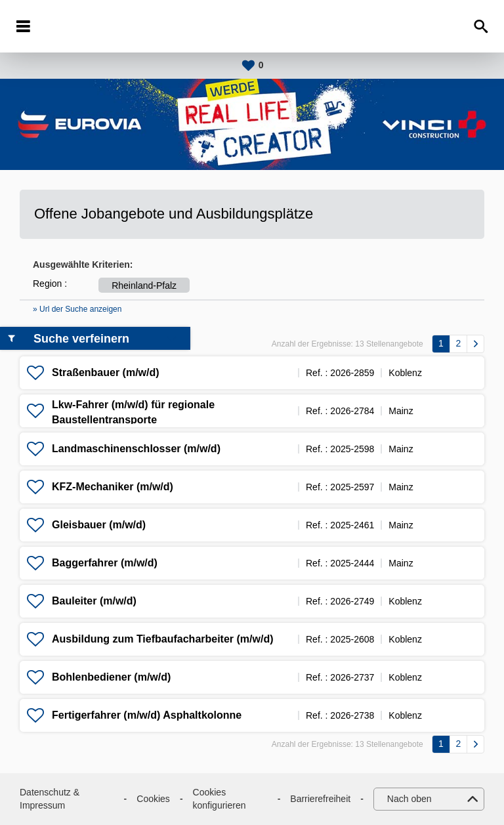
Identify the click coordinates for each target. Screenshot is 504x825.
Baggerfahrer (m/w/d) (105, 563)
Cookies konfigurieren (220, 799)
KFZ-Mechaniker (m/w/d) (113, 487)
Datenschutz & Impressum (50, 799)
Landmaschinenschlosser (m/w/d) (136, 449)
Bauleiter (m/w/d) (94, 601)
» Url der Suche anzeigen (77, 309)
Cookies (153, 799)
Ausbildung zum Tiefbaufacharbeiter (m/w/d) (163, 639)
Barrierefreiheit (320, 799)
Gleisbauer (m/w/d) (99, 525)
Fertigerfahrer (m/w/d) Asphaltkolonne (147, 715)
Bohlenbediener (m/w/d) (111, 677)
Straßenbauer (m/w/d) (106, 372)
